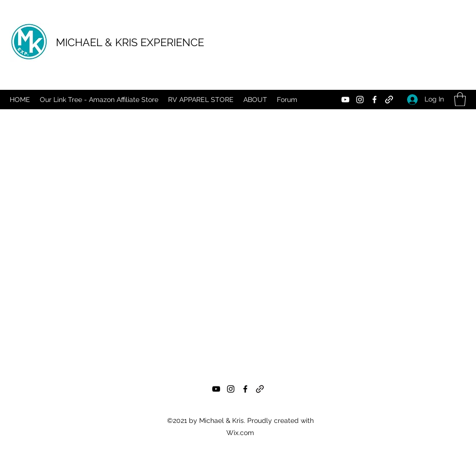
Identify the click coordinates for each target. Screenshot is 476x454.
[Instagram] (360, 100)
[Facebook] (374, 100)
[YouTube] (345, 100)
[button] (460, 99)
